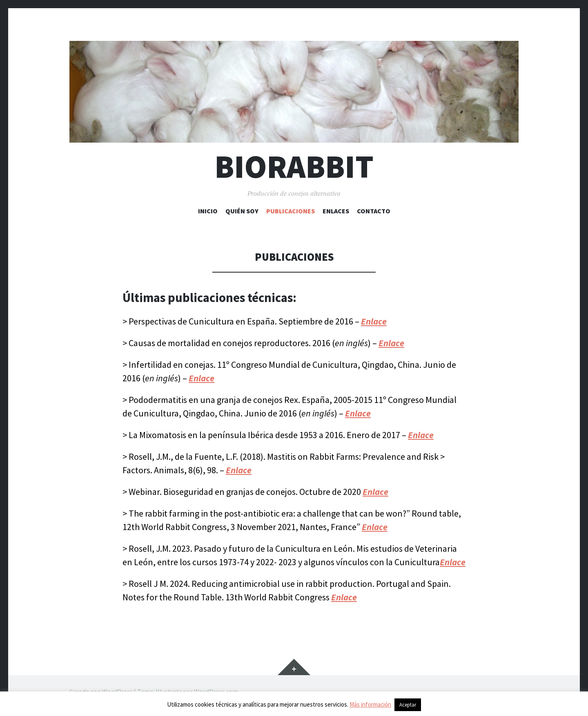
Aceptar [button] (408, 705)
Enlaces (336, 211)
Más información (370, 704)
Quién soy (242, 211)
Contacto (374, 211)
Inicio (208, 211)
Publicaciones (291, 211)
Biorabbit (294, 167)
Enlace (202, 378)
